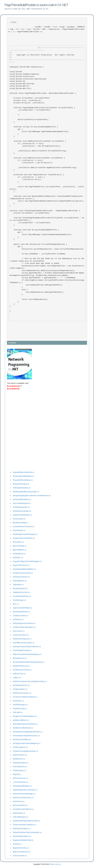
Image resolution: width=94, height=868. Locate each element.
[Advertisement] (17, 431)
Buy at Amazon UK (13, 389)
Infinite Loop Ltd (55, 864)
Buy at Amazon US (13, 386)
